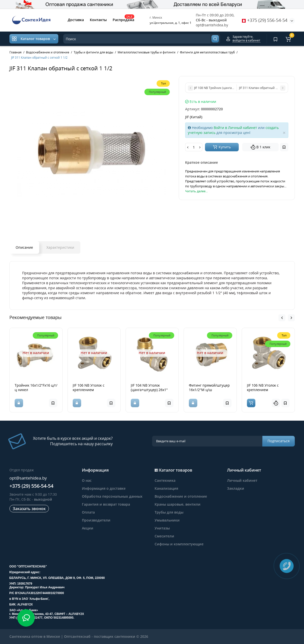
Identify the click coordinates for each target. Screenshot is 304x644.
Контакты (98, 20)
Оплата (88, 512)
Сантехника (165, 480)
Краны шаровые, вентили (178, 504)
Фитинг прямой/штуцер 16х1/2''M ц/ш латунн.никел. (209, 390)
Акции (88, 528)
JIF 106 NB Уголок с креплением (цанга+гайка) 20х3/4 (90, 390)
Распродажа (123, 19)
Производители (96, 520)
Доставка (76, 20)
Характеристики (60, 247)
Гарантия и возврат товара (106, 504)
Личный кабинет (242, 480)
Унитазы (162, 528)
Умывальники (167, 520)
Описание (24, 247)
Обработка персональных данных (112, 496)
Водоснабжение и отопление (181, 496)
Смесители (164, 536)
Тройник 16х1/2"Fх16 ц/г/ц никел (36, 387)
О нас (87, 480)
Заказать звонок (29, 509)
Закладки (236, 488)
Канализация (166, 488)
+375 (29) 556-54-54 (265, 20)
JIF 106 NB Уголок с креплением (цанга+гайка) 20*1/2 (265, 390)
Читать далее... (196, 191)
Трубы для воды (169, 512)
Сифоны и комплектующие (179, 544)
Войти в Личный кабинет (235, 128)
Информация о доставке (104, 488)
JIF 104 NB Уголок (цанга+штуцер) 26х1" (149, 387)
